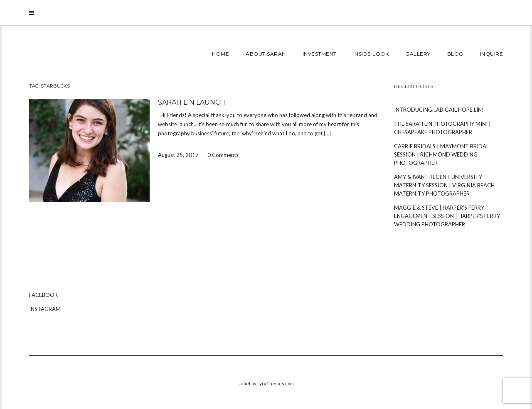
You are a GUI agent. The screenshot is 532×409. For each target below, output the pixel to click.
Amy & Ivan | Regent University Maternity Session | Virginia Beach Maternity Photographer (444, 185)
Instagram (45, 309)
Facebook (43, 295)
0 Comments (223, 155)
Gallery (418, 54)
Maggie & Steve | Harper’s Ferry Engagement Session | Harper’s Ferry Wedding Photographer (447, 216)
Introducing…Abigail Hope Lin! (439, 110)
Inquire (492, 54)
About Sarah (266, 54)
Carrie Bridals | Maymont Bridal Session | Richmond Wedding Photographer (441, 154)
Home (220, 54)
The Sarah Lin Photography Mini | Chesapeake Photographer (442, 128)
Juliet (245, 383)
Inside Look (371, 54)
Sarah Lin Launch (192, 102)
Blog (455, 54)
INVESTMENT (320, 54)
